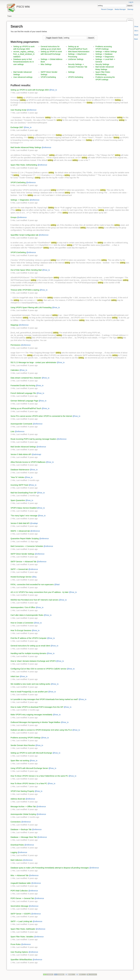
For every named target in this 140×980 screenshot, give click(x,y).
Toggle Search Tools (54, 38)
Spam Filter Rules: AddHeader (23, 929)
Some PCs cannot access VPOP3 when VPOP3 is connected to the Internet (41, 416)
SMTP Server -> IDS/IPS (21, 914)
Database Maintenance (20, 470)
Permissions (16, 345)
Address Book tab (18, 799)
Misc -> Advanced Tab (19, 875)
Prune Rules (16, 944)
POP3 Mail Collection (19, 891)
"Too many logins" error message (24, 516)
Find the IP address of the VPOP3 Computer (29, 638)
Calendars (15, 370)
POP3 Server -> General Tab (22, 898)
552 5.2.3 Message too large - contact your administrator (33, 362)
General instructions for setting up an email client (30, 646)
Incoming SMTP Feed (19, 485)
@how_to (53, 90)
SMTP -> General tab (19, 569)
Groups (14, 217)
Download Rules (17, 845)
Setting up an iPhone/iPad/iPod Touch (26, 408)
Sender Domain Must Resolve (23, 745)
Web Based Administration (79, 52)
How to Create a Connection (22, 623)
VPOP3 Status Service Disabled (24, 508)
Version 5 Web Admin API (21, 454)
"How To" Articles (17, 477)
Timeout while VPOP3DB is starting (25, 290)
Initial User (15, 676)
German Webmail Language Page (24, 401)
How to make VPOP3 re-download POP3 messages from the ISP (37, 707)
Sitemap (130, 9)
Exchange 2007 (17, 127)
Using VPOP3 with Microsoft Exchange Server (29, 768)
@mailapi (34, 523)
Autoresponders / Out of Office (23, 607)
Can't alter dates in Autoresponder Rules (27, 615)
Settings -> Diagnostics (105, 57)
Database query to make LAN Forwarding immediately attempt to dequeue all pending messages (50, 868)
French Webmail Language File (23, 393)
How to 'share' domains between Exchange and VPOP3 (33, 661)
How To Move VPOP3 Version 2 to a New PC (29, 783)
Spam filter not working (20, 761)
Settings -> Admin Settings (106, 52)
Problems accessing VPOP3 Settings (26, 738)
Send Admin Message (19, 906)
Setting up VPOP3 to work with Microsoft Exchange (31, 753)
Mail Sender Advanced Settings (23, 447)
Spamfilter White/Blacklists (21, 960)
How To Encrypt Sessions (21, 630)
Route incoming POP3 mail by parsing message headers (34, 439)
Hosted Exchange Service (21, 577)
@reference (32, 110)
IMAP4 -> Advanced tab (20, 531)
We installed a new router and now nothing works (30, 684)
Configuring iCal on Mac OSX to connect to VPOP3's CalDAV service (38, 669)
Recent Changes (107, 9)
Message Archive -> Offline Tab (23, 807)
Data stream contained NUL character (26, 378)
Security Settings (102, 64)
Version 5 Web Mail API (20, 523)
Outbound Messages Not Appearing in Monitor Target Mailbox (35, 722)
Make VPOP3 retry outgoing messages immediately (31, 715)
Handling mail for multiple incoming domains (28, 653)
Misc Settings (46, 64)
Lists (12, 431)
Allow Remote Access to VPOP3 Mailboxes (28, 462)
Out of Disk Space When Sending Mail (26, 270)
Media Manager (120, 9)
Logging (14, 852)
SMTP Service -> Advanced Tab (23, 562)
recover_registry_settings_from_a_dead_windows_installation (24, 54)
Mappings (15, 325)
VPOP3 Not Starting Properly (22, 791)
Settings (71, 72)
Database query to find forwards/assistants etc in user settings (24, 62)
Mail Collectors (17, 860)
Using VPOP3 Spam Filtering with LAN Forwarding (31, 307)
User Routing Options (19, 952)
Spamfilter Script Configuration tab (24, 235)
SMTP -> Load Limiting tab (21, 921)
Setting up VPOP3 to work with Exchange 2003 (30, 90)
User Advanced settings (23, 77)
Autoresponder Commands (21, 424)
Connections (16, 822)
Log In (131, 2)
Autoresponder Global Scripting (23, 814)
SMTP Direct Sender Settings (22, 554)
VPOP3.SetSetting (76, 77)
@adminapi (36, 454)
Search (130, 6)
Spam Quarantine (18, 500)
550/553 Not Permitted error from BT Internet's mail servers (34, 600)
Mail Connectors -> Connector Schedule (27, 546)
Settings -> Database (104, 54)
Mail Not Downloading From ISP (24, 493)
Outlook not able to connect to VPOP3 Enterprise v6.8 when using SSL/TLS (41, 730)
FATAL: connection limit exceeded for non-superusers (32, 584)
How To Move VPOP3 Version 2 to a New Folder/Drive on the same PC (39, 776)
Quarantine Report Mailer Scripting (25, 539)
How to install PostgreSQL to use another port (29, 692)
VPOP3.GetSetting (48, 77)
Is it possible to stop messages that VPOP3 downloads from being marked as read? (44, 699)
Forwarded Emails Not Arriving (23, 385)
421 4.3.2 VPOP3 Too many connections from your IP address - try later (40, 592)
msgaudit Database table (21, 883)
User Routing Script (18, 110)
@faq (34, 577)
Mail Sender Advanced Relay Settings (26, 147)
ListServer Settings (76, 59)
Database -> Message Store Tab (24, 837)
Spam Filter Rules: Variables (22, 937)
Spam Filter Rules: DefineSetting (24, 165)
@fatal (57, 584)
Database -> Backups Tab (21, 829)
